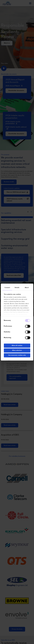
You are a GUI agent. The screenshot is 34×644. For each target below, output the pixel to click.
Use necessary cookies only (17, 355)
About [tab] (27, 288)
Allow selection (17, 350)
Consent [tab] (7, 288)
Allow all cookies (17, 346)
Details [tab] (17, 288)
